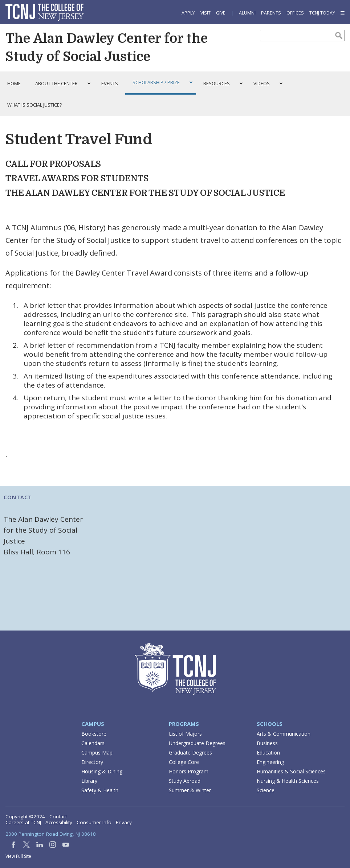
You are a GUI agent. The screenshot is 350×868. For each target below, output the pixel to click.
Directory (92, 762)
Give (221, 13)
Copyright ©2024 (25, 817)
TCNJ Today (322, 13)
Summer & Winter (190, 790)
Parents (271, 13)
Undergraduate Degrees (197, 743)
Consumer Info (94, 822)
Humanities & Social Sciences (291, 771)
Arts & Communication (284, 734)
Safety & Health (100, 790)
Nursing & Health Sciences (288, 781)
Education (268, 753)
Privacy (124, 822)
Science (266, 790)
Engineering (270, 762)
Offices (295, 13)
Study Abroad (185, 781)
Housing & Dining (102, 771)
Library (89, 781)
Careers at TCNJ (23, 822)
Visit (205, 13)
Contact (58, 817)
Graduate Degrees (190, 753)
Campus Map (97, 753)
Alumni (247, 13)
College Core (184, 762)
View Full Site (18, 856)
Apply (188, 13)
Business (267, 743)
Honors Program (189, 771)
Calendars (93, 743)
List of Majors (185, 734)
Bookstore (94, 734)
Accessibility (59, 822)
